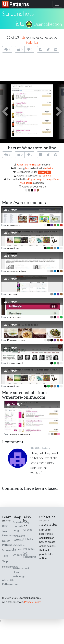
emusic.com (12, 294)
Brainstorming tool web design (21, 526)
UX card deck (21, 555)
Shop (5, 561)
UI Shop (28, 530)
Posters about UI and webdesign (21, 572)
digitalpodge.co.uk (15, 363)
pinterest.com (13, 248)
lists (19, 23)
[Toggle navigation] (57, 4)
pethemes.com (14, 317)
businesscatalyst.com (17, 271)
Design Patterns (7, 543)
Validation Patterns (19, 547)
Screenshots (9, 550)
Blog (5, 526)
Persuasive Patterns (19, 538)
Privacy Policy (32, 602)
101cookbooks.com (16, 340)
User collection (48, 24)
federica (32, 42)
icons (41, 172)
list (48, 172)
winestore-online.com (29, 165)
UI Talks (28, 539)
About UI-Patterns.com (10, 582)
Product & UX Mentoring (30, 553)
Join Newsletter (9, 533)
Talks (5, 556)
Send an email (10, 566)
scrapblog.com (13, 225)
